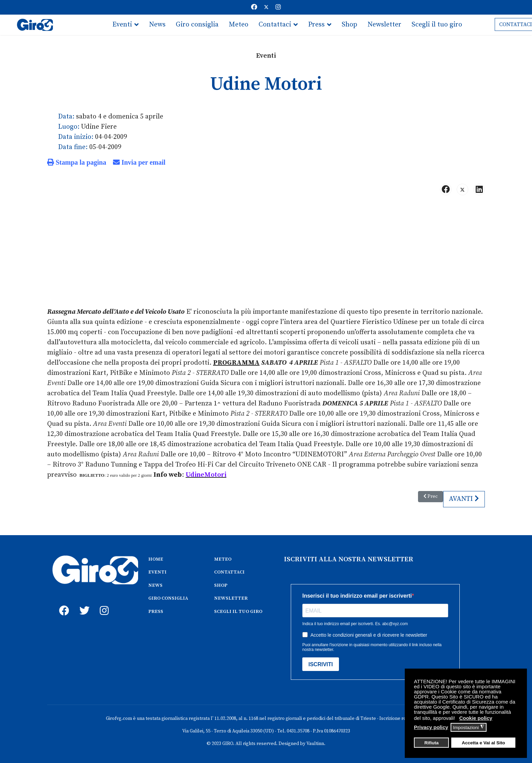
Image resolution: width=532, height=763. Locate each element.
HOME (156, 559)
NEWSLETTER (231, 598)
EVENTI (157, 572)
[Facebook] (254, 7)
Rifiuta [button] (432, 743)
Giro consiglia (197, 25)
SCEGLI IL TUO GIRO (238, 612)
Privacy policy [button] (431, 727)
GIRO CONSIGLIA (168, 598)
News (157, 25)
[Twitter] (266, 7)
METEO (223, 559)
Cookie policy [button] (476, 718)
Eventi (122, 25)
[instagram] (103, 603)
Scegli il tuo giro (437, 25)
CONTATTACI (229, 572)
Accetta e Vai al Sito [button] (483, 743)
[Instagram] (278, 7)
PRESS (156, 612)
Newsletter (384, 25)
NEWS (155, 585)
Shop (349, 25)
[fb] (62, 603)
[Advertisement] (266, 254)
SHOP (221, 585)
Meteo (239, 25)
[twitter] (83, 603)
